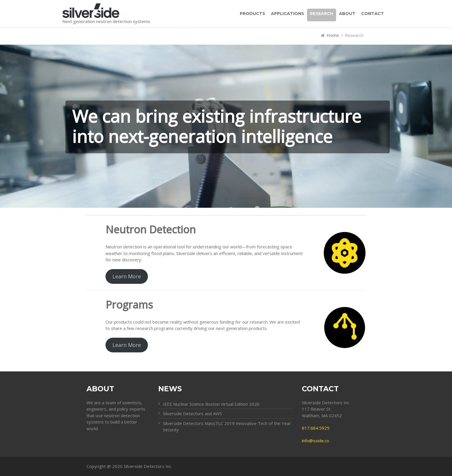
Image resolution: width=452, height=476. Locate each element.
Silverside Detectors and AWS (192, 413)
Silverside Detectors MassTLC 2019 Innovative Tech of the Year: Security (227, 427)
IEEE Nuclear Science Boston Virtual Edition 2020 (211, 404)
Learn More (127, 276)
